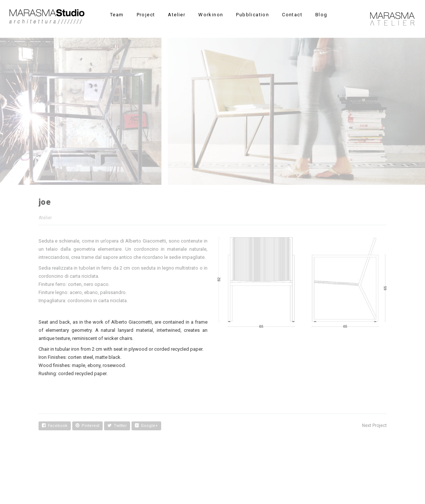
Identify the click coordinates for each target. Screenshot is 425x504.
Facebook (55, 426)
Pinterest (87, 426)
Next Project (374, 425)
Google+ (146, 426)
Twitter (117, 426)
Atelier (45, 218)
